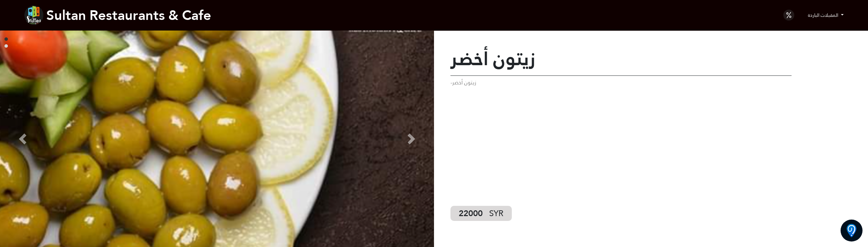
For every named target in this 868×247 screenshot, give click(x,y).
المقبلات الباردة (824, 15)
